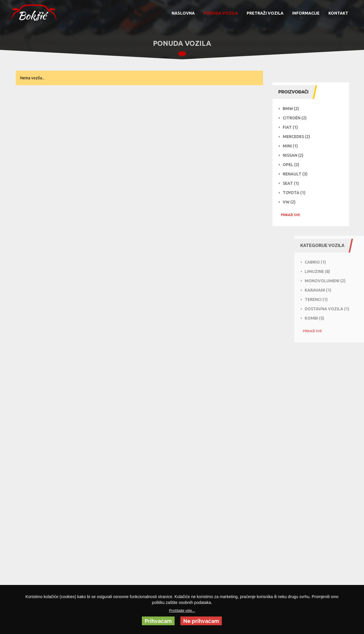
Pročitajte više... (182, 611)
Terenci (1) (328, 299)
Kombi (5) (326, 318)
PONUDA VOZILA (221, 13)
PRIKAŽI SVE (292, 215)
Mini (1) (292, 146)
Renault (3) (297, 174)
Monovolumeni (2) (337, 281)
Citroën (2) (296, 118)
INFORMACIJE (306, 13)
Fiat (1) (292, 127)
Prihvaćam (158, 621)
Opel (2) (293, 165)
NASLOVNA (183, 13)
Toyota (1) (296, 193)
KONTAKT (338, 13)
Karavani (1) (330, 290)
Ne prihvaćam (201, 621)
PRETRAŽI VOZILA (265, 13)
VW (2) (291, 202)
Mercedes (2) (298, 137)
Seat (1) (292, 183)
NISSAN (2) (295, 155)
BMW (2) (292, 109)
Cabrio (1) (327, 262)
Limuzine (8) (329, 271)
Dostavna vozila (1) (339, 309)
